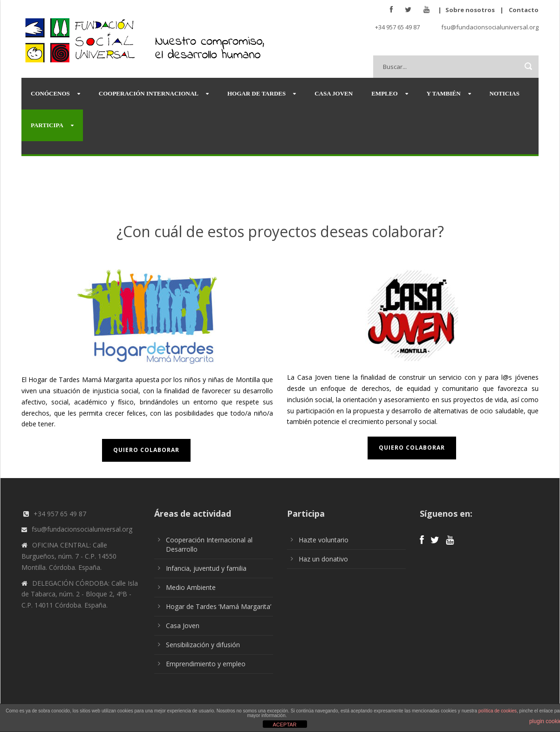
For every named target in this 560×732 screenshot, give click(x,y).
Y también (444, 93)
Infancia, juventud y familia (206, 568)
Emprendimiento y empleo (206, 664)
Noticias (505, 93)
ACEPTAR (284, 725)
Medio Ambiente (191, 587)
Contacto (524, 10)
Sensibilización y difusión (203, 645)
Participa (47, 125)
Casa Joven (334, 93)
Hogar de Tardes (256, 93)
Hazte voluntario (324, 540)
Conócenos (50, 93)
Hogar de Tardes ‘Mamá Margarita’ (219, 606)
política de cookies (498, 711)
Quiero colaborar (146, 450)
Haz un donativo (323, 559)
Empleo (384, 93)
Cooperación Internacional (149, 93)
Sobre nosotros (470, 10)
